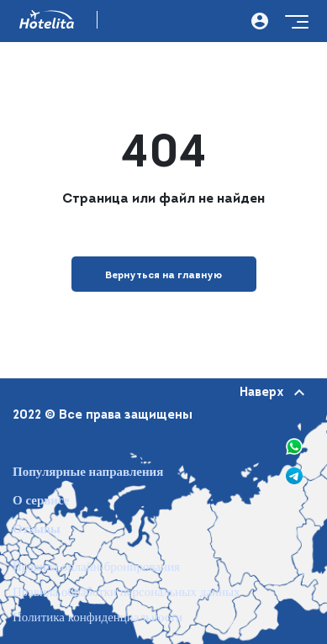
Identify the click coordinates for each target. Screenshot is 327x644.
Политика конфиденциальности (98, 618)
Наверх (271, 393)
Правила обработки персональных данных (127, 592)
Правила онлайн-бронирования (96, 567)
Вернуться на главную (163, 276)
